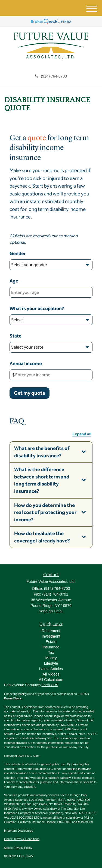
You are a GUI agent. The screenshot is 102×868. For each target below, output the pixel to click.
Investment (51, 636)
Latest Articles (51, 669)
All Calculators (51, 680)
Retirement (51, 631)
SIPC (72, 800)
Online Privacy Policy (18, 848)
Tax (51, 652)
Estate (51, 642)
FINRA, (62, 800)
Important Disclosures (18, 831)
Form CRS (50, 685)
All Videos (51, 674)
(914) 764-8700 (51, 76)
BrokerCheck (13, 698)
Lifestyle (51, 663)
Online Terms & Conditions (22, 839)
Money (51, 658)
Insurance (51, 647)
